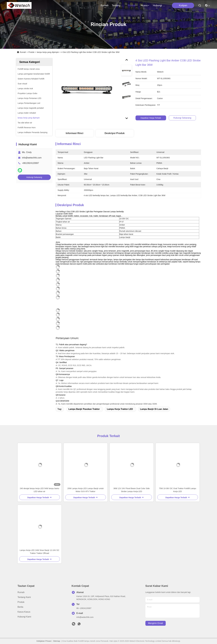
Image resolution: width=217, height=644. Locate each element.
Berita (20, 607)
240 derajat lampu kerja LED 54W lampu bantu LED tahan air (39, 490)
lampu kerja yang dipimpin (48, 52)
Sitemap (57, 641)
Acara (145, 5)
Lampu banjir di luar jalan (154, 409)
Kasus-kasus (24, 612)
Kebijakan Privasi (44, 641)
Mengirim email (155, 623)
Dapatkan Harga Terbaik (155, 118)
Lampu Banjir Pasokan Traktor (84, 409)
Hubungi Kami (159, 5)
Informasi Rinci (74, 133)
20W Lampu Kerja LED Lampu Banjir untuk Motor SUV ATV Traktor (86, 490)
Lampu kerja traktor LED (120, 409)
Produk (133, 5)
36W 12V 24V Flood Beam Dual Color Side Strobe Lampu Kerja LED (132, 490)
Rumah (105, 5)
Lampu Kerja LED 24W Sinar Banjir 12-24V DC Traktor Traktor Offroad (39, 552)
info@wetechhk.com (32, 158)
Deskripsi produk (115, 133)
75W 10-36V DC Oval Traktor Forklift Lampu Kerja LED (178, 490)
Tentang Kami (118, 5)
